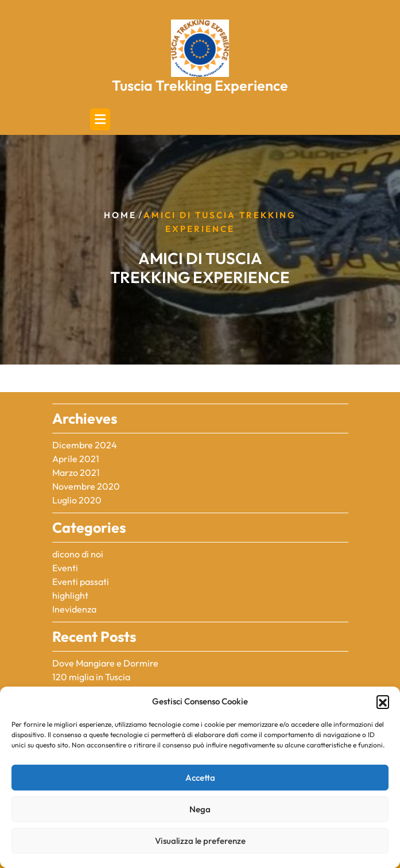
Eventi (65, 568)
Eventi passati (81, 582)
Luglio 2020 (77, 500)
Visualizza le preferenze (200, 841)
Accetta (200, 778)
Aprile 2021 (76, 459)
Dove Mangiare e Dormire (105, 663)
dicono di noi (78, 554)
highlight (70, 595)
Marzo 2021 (76, 472)
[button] (383, 702)
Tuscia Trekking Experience (200, 86)
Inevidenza (74, 609)
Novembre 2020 (86, 486)
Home (120, 215)
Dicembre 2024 (85, 445)
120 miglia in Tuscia (91, 677)
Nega (200, 809)
